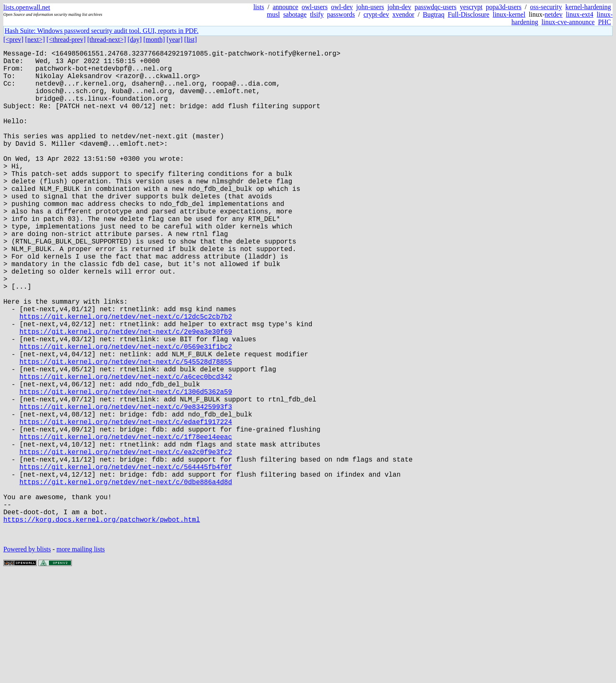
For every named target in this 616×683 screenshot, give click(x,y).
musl (274, 14)
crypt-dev (376, 14)
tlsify (317, 14)
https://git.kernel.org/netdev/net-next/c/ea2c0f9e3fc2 (126, 542)
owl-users (315, 7)
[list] (191, 39)
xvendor (403, 14)
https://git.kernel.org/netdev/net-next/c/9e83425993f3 (126, 487)
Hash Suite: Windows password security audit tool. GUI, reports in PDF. (102, 31)
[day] (135, 39)
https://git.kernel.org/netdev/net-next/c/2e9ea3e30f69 (126, 395)
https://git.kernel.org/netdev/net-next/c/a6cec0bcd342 (126, 450)
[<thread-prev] (66, 39)
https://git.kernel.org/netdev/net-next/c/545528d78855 (126, 432)
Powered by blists (27, 658)
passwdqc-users (435, 7)
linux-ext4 (580, 14)
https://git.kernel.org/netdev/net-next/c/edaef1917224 (126, 505)
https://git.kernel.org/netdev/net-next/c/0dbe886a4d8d (126, 579)
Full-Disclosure (468, 14)
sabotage (295, 14)
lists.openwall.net (27, 7)
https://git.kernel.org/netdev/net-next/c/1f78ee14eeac (126, 523)
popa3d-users (504, 7)
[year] (175, 39)
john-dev (399, 7)
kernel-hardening (588, 7)
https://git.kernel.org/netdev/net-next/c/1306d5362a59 (126, 468)
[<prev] (13, 39)
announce (285, 7)
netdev (554, 14)
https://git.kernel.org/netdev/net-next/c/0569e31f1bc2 (126, 413)
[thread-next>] (107, 39)
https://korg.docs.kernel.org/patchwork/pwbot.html (102, 625)
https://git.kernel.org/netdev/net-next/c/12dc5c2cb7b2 (126, 376)
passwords (341, 14)
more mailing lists (81, 658)
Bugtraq (434, 14)
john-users (370, 7)
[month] (154, 39)
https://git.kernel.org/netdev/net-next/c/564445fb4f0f (126, 560)
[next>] (35, 39)
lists (259, 7)
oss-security (546, 7)
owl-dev (342, 7)
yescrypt (471, 7)
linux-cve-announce (568, 22)
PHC (605, 22)
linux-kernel (509, 14)
